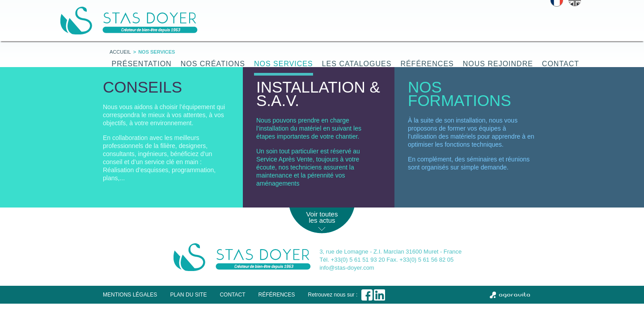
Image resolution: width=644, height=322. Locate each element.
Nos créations (213, 64)
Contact (561, 64)
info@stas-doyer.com (347, 268)
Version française (557, 3)
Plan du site (188, 295)
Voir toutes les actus (322, 217)
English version (575, 3)
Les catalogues (357, 64)
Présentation (142, 64)
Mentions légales (130, 295)
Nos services (284, 64)
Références (427, 64)
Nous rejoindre (498, 64)
